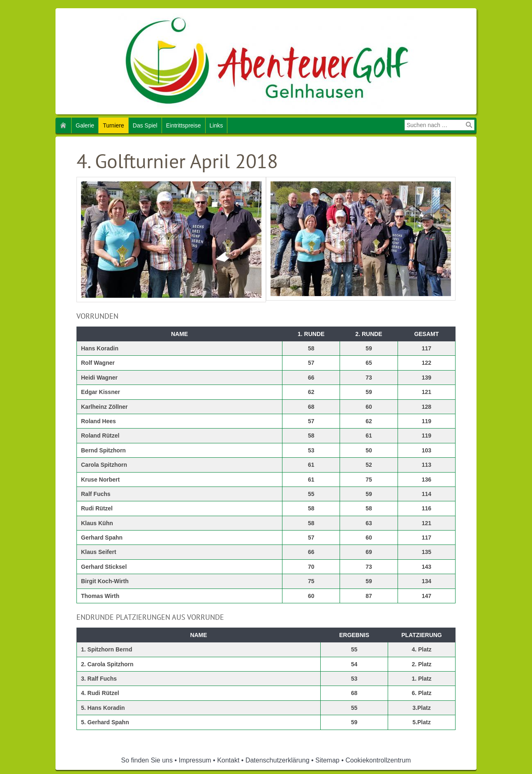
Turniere (113, 125)
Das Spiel (145, 125)
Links (216, 125)
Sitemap (327, 760)
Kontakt (228, 760)
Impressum (195, 760)
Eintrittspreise (184, 125)
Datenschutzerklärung (278, 760)
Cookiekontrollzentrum (378, 760)
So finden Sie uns (147, 760)
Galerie (85, 125)
